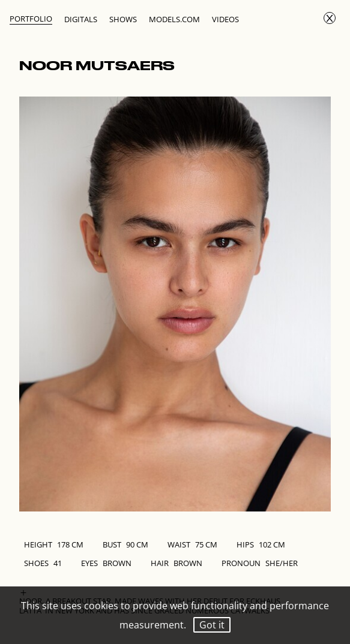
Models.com (174, 19)
